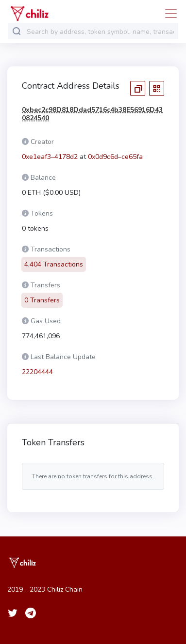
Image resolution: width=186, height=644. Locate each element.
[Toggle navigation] (168, 14)
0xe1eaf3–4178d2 (50, 157)
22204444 (37, 366)
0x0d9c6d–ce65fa (115, 157)
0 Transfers (42, 294)
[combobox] (100, 32)
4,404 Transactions (54, 259)
